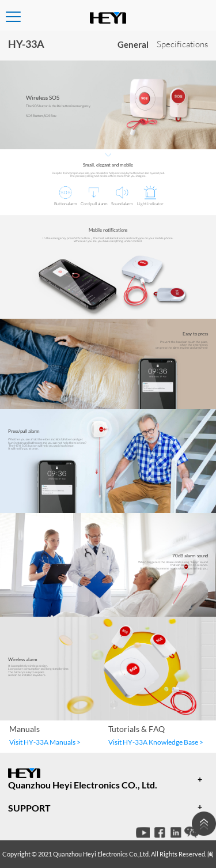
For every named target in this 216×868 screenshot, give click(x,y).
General (133, 44)
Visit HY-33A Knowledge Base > (156, 742)
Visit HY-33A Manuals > (45, 742)
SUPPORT (29, 808)
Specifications (182, 44)
